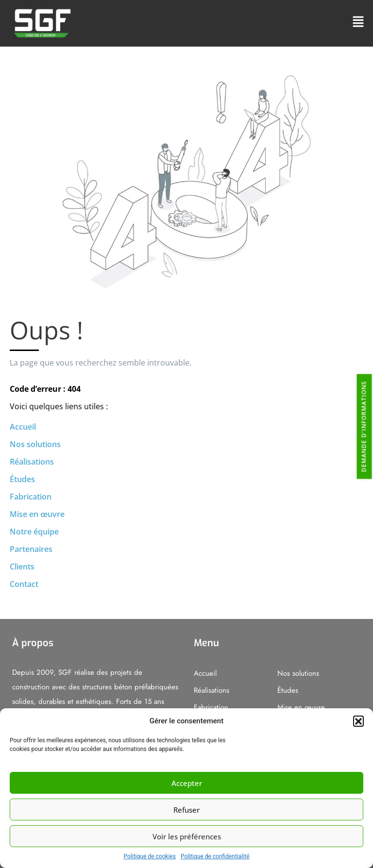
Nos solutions (35, 444)
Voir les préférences (187, 836)
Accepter (187, 783)
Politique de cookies (150, 856)
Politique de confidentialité (215, 856)
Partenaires (31, 549)
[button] (358, 721)
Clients (22, 567)
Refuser (186, 810)
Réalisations (32, 462)
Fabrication (31, 497)
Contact (24, 584)
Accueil (23, 427)
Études (22, 479)
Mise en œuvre (37, 514)
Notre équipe (34, 532)
